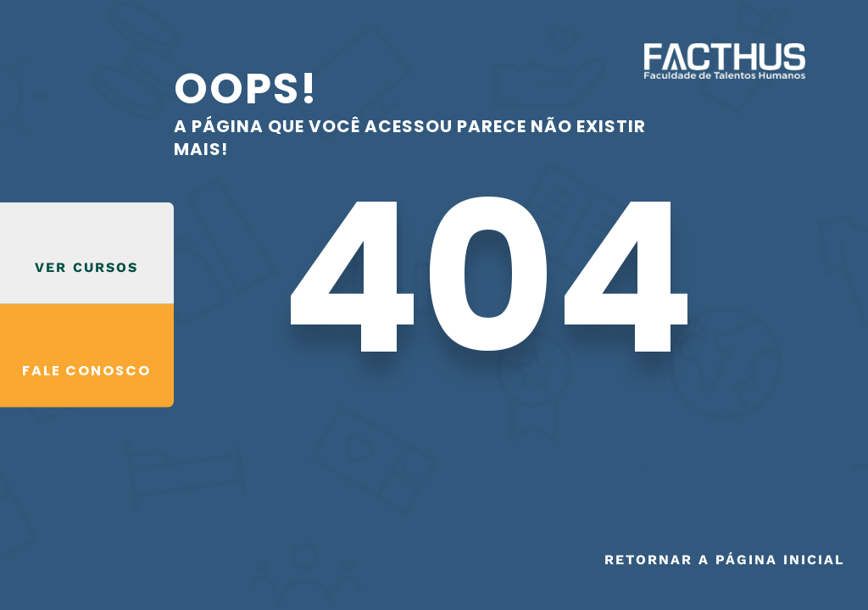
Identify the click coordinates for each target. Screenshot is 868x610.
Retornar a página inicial (725, 560)
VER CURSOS (86, 267)
